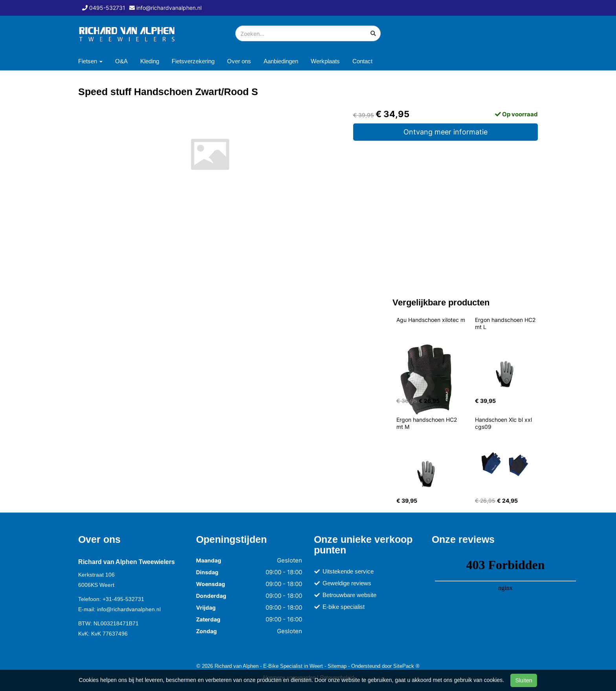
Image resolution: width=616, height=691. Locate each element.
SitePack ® (406, 666)
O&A (121, 61)
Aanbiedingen (281, 61)
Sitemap (337, 666)
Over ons (239, 61)
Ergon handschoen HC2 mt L (506, 323)
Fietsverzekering (193, 61)
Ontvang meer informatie (445, 132)
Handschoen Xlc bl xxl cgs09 (504, 423)
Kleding (150, 61)
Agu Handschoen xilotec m (431, 320)
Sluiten (524, 680)
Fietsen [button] (90, 61)
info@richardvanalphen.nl (129, 609)
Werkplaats (325, 61)
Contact (362, 61)
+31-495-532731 (123, 599)
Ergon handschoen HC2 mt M (427, 423)
